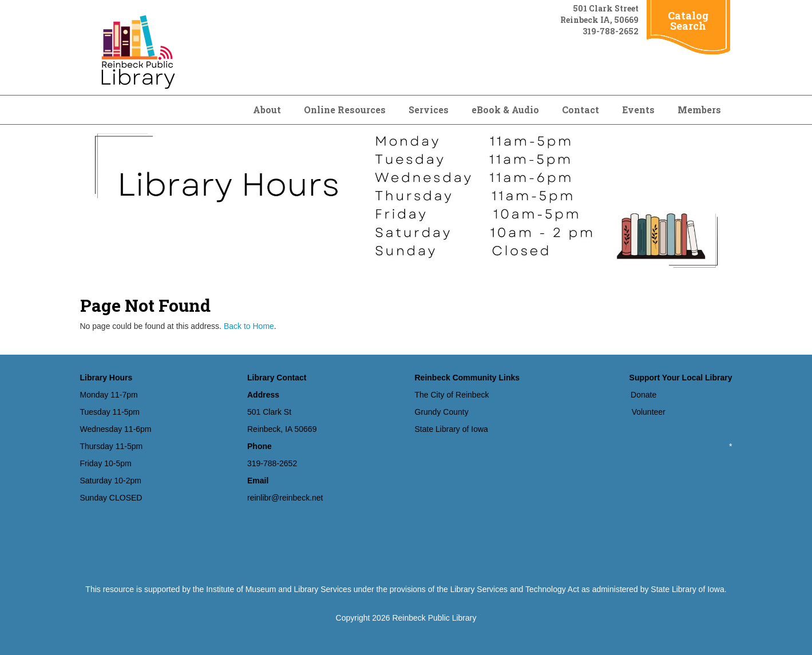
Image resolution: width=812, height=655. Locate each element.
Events (638, 110)
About (267, 110)
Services (429, 110)
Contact (581, 110)
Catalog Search (688, 21)
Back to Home (249, 326)
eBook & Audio (505, 110)
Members (699, 110)
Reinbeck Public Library (434, 618)
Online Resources (345, 110)
